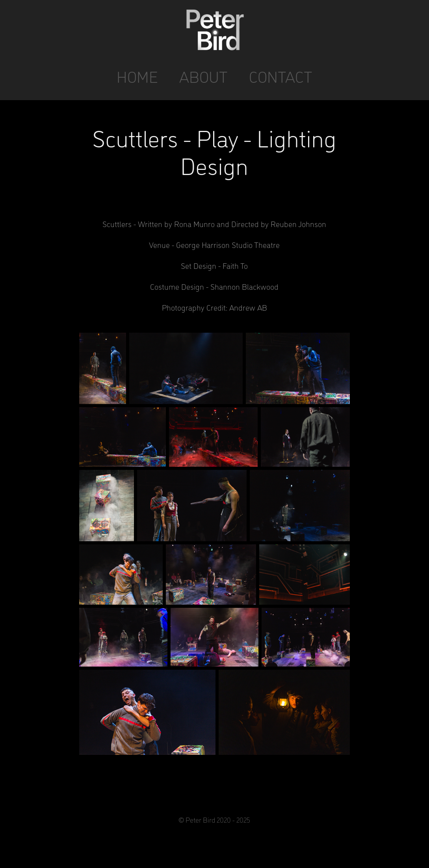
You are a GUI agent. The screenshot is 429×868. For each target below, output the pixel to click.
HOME (137, 76)
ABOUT (203, 76)
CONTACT (281, 76)
